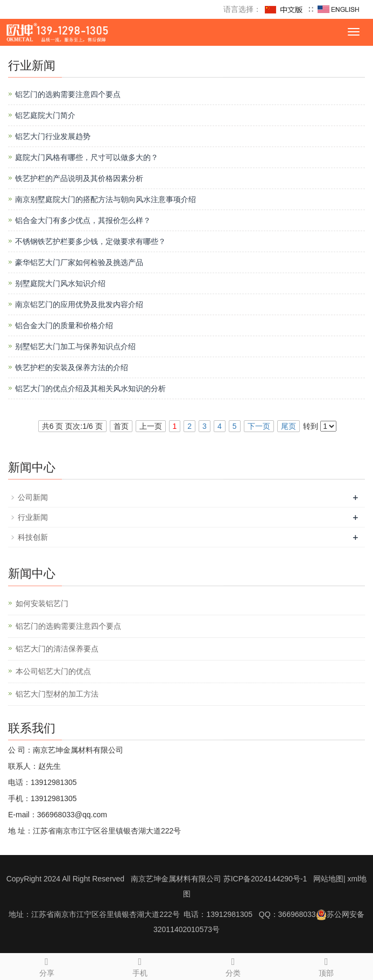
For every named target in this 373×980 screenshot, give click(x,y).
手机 (140, 965)
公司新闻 (33, 497)
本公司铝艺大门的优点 (53, 671)
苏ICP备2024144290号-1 (265, 879)
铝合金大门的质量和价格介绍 (64, 325)
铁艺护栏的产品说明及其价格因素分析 (79, 178)
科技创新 (33, 537)
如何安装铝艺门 (42, 603)
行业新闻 (33, 517)
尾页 (288, 426)
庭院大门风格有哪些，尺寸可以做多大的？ (87, 157)
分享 (47, 965)
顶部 (326, 965)
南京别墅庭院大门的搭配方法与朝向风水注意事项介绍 (105, 199)
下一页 (259, 426)
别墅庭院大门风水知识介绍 (60, 283)
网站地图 (328, 879)
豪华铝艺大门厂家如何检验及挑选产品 (79, 262)
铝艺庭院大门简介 (45, 115)
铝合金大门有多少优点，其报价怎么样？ (83, 220)
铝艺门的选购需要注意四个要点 (68, 94)
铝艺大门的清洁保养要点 (57, 649)
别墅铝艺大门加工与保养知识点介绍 (75, 346)
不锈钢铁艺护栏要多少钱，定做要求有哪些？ (90, 241)
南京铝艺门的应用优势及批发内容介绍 (79, 304)
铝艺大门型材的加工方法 (57, 694)
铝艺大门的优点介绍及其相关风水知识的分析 (90, 388)
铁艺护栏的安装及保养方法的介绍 (72, 367)
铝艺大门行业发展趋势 (53, 136)
